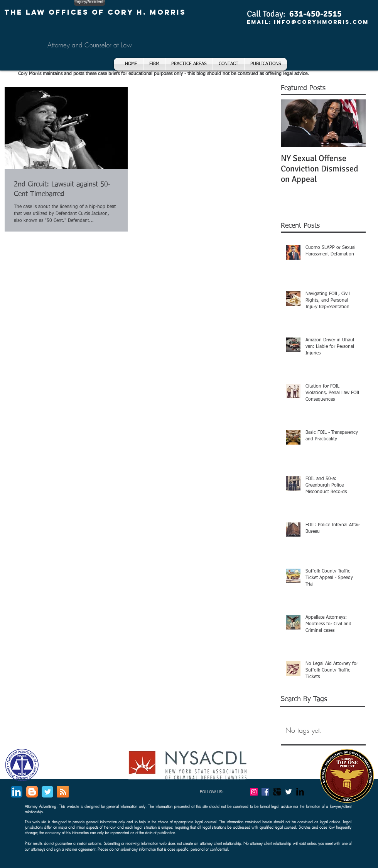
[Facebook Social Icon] (265, 792)
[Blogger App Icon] (32, 792)
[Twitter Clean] (289, 792)
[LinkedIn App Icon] (17, 792)
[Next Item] (353, 123)
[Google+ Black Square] (277, 792)
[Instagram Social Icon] (254, 792)
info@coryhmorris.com (321, 22)
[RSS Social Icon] (63, 792)
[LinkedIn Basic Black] (300, 792)
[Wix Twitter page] (47, 792)
